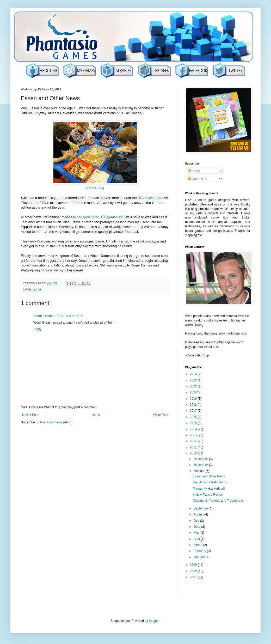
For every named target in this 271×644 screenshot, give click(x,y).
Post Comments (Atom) (56, 422)
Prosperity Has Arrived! (209, 489)
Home (96, 415)
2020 (194, 392)
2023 (194, 380)
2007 (194, 577)
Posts (194, 171)
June (197, 527)
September (202, 508)
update (37, 289)
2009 (194, 565)
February (200, 551)
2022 (194, 386)
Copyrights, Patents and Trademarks (218, 501)
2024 (194, 374)
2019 (194, 399)
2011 (194, 447)
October (200, 471)
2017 (194, 411)
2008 (194, 571)
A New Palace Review (208, 495)
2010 (194, 453)
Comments (197, 179)
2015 (194, 423)
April (197, 539)
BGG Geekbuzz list (152, 198)
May (197, 533)
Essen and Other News (209, 476)
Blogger (154, 621)
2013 (194, 435)
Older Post (161, 415)
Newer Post (30, 415)
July (197, 521)
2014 (194, 429)
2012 (194, 441)
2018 (194, 405)
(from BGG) (95, 188)
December (201, 459)
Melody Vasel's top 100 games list (97, 217)
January (200, 557)
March (198, 545)
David (38, 316)
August (199, 514)
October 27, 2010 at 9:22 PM (63, 316)
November (201, 465)
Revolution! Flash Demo (210, 482)
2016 (194, 417)
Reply (37, 329)
